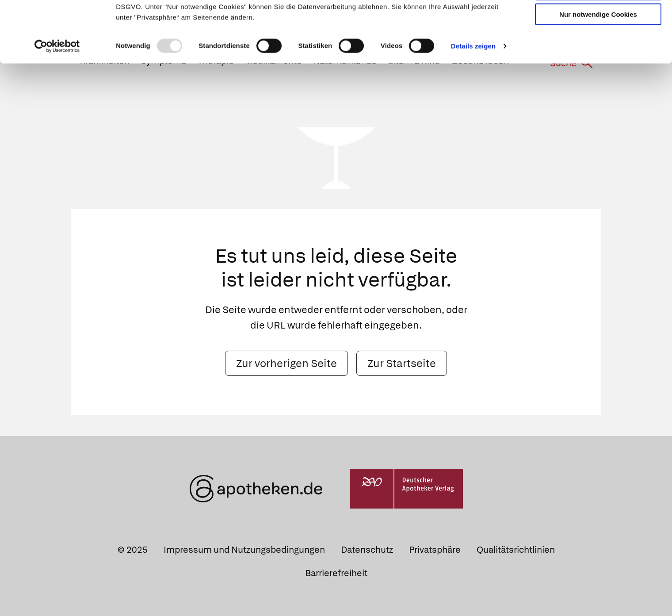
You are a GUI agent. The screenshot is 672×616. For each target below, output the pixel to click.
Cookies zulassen (598, 21)
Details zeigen (473, 103)
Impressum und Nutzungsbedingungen (244, 550)
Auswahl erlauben (598, 47)
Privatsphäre (435, 550)
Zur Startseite (402, 363)
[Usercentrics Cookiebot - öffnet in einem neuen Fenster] (57, 103)
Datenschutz (367, 550)
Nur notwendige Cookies (598, 71)
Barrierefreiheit (336, 573)
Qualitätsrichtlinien (516, 550)
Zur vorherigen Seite (286, 363)
